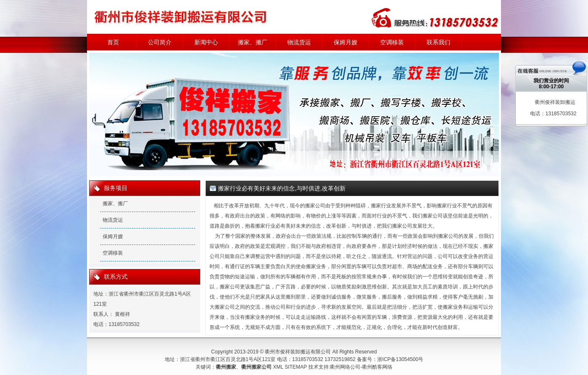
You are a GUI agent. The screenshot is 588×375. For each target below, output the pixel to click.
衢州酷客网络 (377, 367)
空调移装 (392, 42)
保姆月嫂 (346, 42)
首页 (113, 42)
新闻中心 (206, 42)
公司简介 (160, 42)
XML (278, 367)
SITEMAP (296, 367)
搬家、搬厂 (253, 42)
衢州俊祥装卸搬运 (555, 102)
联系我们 (438, 42)
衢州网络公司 (345, 367)
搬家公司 (315, 206)
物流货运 (299, 42)
